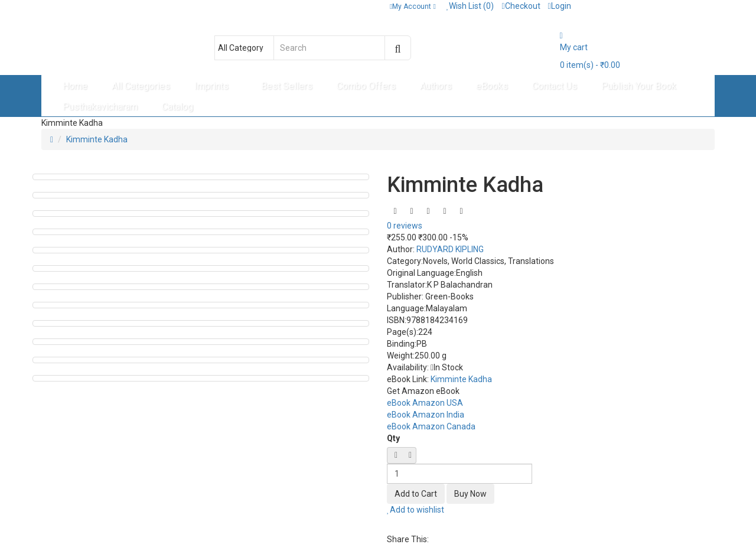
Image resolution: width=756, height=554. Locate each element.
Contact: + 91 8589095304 (95, 6)
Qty (393, 438)
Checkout (521, 6)
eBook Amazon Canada (431, 426)
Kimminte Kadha (97, 139)
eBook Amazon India (426, 415)
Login (560, 6)
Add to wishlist (416, 510)
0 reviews (405, 226)
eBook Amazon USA (425, 403)
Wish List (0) (470, 6)
